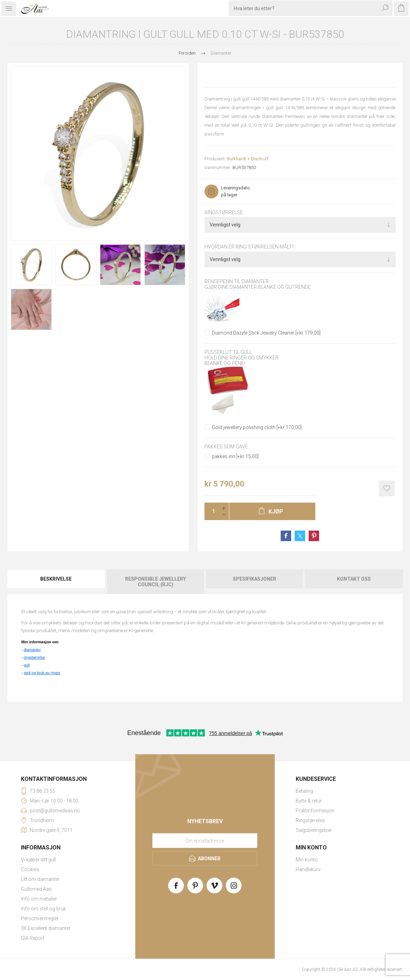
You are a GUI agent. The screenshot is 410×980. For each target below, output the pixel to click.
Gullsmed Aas (36, 889)
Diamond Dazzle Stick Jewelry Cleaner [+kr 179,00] (266, 333)
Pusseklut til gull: (229, 352)
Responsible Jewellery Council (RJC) (156, 582)
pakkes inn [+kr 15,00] (235, 456)
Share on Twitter (300, 536)
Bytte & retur (309, 801)
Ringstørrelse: (224, 212)
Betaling (304, 791)
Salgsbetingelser (314, 830)
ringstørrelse (34, 657)
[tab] (56, 582)
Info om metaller (39, 899)
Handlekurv (308, 869)
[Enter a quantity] (211, 511)
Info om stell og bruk (44, 909)
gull (27, 665)
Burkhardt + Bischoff (248, 159)
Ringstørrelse (310, 820)
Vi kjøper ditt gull (38, 860)
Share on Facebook (286, 536)
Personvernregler (40, 918)
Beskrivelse (56, 579)
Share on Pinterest (314, 536)
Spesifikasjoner (254, 579)
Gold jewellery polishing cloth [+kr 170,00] (257, 427)
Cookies (30, 869)
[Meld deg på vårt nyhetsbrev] (205, 841)
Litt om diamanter (40, 879)
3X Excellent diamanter (46, 928)
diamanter (32, 650)
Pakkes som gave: (227, 447)
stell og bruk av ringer (42, 673)
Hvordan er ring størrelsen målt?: (250, 247)
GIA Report (33, 938)
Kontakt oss (354, 579)
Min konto (307, 860)
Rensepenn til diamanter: (237, 281)
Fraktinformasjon (315, 811)
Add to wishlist (387, 488)
